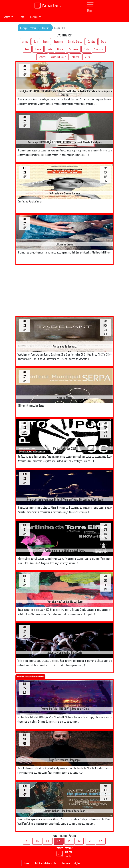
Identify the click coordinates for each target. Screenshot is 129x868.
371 (79, 841)
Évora (103, 42)
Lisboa (60, 49)
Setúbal (42, 57)
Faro (27, 49)
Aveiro (25, 42)
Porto (86, 49)
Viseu (87, 57)
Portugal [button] (34, 17)
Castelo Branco (75, 42)
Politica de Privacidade (46, 863)
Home (26, 863)
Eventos (46, 28)
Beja (36, 42)
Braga (46, 42)
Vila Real (75, 57)
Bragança (58, 42)
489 (101, 841)
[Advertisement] (64, 291)
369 (59, 841)
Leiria (49, 49)
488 (90, 841)
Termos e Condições (71, 863)
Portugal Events (48, 6)
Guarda (38, 49)
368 (48, 841)
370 (69, 841)
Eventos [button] (7, 17)
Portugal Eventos (28, 28)
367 (37, 841)
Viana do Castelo (59, 57)
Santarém (99, 49)
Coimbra (91, 42)
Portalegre (73, 49)
